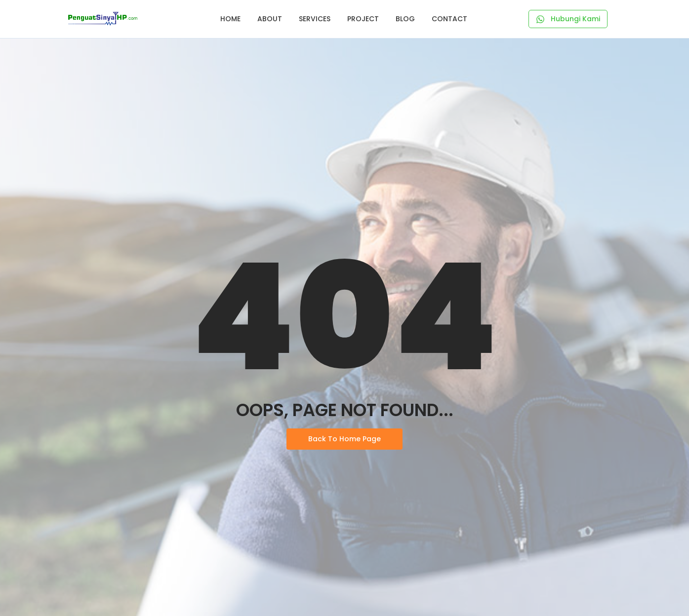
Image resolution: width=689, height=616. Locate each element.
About (270, 19)
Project (363, 19)
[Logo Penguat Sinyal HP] (103, 19)
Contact (449, 19)
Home (230, 19)
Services (315, 19)
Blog (405, 19)
